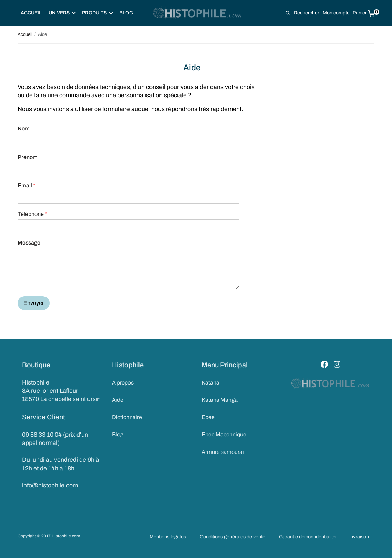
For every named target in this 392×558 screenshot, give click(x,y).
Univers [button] (62, 13)
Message (29, 243)
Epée (208, 417)
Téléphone (32, 214)
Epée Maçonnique (224, 435)
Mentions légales (168, 537)
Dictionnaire (127, 417)
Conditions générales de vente (233, 537)
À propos (123, 383)
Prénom (28, 157)
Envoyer (34, 303)
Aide (118, 400)
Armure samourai (223, 452)
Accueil (31, 13)
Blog (126, 13)
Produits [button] (97, 13)
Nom (24, 128)
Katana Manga (220, 400)
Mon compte (336, 13)
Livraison (359, 537)
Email (27, 185)
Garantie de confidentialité (307, 537)
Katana (210, 383)
